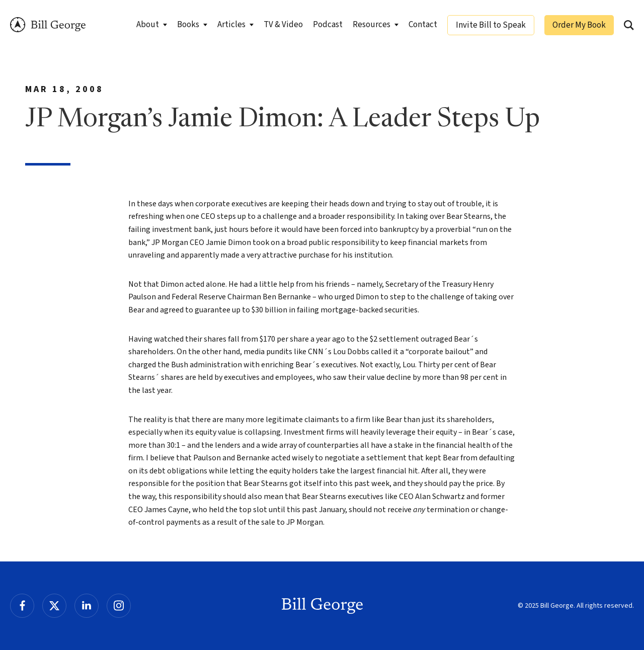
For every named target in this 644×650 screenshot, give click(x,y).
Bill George (48, 25)
